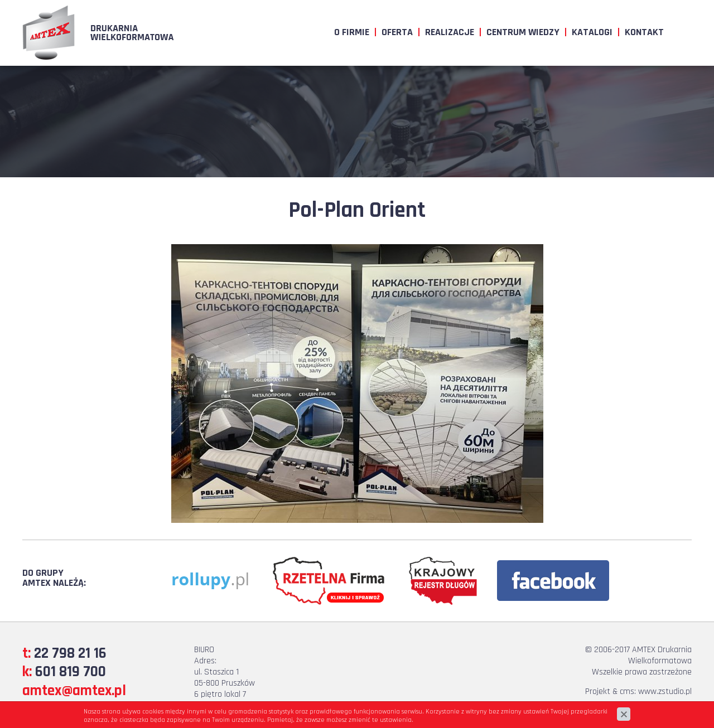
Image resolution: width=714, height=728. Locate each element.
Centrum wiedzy (523, 32)
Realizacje (450, 32)
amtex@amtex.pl (74, 691)
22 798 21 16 (70, 653)
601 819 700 (71, 672)
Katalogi (592, 32)
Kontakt (644, 32)
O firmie (352, 32)
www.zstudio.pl (665, 691)
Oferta (397, 32)
